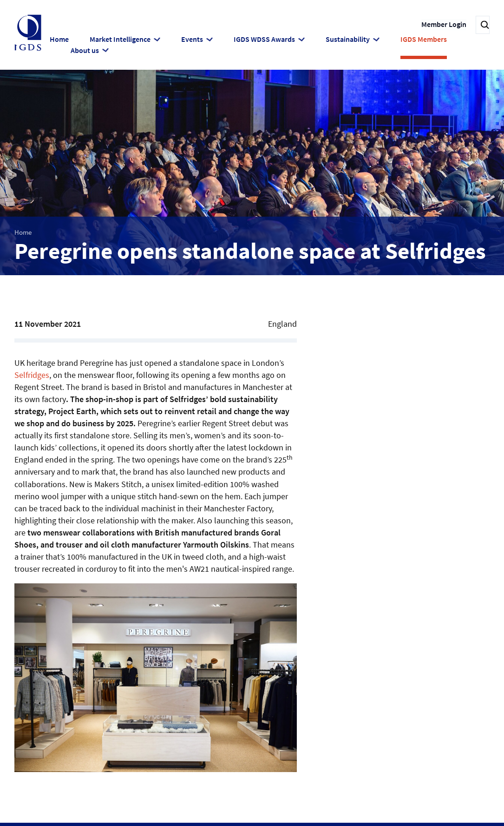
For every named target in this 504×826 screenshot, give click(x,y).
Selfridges (32, 374)
